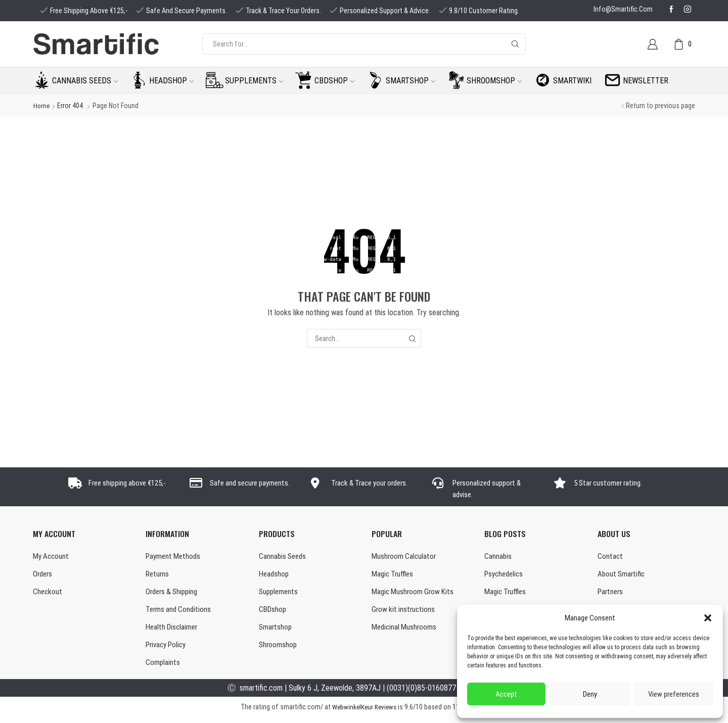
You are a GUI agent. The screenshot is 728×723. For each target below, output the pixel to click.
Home (42, 106)
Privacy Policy (168, 649)
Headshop (171, 81)
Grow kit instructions (404, 612)
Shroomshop (494, 81)
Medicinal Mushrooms (405, 630)
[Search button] (515, 44)
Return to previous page (661, 106)
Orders (43, 575)
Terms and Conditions (180, 612)
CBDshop (334, 81)
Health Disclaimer (173, 630)
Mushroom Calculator (405, 557)
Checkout (48, 593)
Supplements (254, 81)
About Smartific (623, 575)
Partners (611, 593)
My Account (52, 557)
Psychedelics (505, 575)
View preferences (674, 694)
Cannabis (498, 557)
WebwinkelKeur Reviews (364, 712)
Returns (158, 575)
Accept (506, 694)
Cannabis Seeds (284, 557)
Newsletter (646, 81)
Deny (590, 694)
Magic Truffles (394, 575)
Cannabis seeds (85, 81)
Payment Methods (174, 557)
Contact (610, 557)
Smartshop (411, 81)
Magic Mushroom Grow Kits (414, 593)
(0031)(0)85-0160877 (421, 693)
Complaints (163, 667)
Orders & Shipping (174, 593)
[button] (708, 618)
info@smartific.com (623, 9)
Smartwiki (572, 81)
